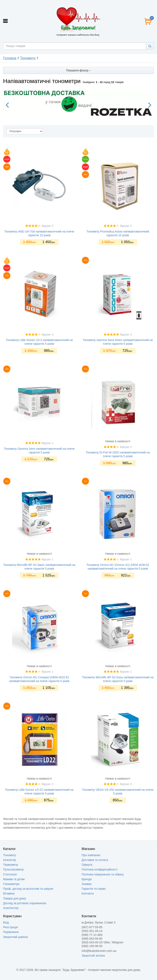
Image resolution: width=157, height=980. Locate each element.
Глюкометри (11, 884)
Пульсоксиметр (13, 869)
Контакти (88, 893)
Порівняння (11, 932)
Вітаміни (9, 893)
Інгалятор (10, 860)
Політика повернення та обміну (103, 874)
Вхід (6, 922)
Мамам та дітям (14, 879)
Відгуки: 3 (126, 335)
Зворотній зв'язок (93, 956)
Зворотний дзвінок (15, 937)
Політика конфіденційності (100, 869)
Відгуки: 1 (47, 443)
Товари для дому (15, 898)
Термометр (11, 865)
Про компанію (91, 855)
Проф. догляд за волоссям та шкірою (28, 889)
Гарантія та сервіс (94, 889)
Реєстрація (10, 927)
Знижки (87, 884)
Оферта (87, 865)
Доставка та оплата (95, 860)
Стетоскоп (10, 874)
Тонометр (10, 855)
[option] (78, 103)
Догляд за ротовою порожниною (25, 903)
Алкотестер (11, 908)
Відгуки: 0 (47, 226)
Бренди (87, 879)
